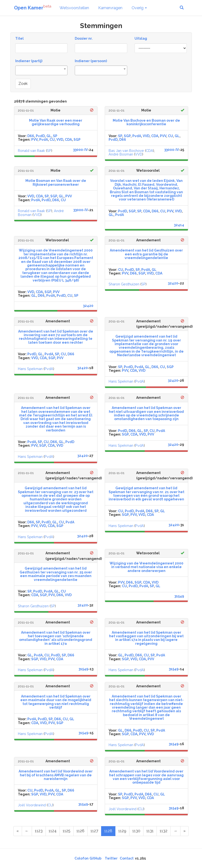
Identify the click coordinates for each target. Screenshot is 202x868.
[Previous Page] (27, 831)
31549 (179, 596)
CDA (68, 140)
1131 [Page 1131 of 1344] (150, 831)
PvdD (40, 136)
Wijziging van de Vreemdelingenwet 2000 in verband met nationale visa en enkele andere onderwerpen (146, 567)
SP (55, 136)
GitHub (95, 858)
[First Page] (18, 831)
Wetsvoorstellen (74, 8)
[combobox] (41, 70)
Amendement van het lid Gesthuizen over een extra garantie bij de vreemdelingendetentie (146, 254)
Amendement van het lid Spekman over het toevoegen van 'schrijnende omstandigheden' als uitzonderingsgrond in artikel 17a (56, 638)
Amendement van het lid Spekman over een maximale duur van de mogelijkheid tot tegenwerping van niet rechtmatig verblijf (56, 702)
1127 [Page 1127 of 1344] (94, 831)
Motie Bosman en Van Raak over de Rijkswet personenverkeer (56, 182)
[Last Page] (184, 831)
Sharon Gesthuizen (124, 284)
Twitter (111, 858)
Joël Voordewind (32, 805)
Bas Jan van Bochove (126, 151)
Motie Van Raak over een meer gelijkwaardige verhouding (56, 122)
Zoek (23, 84)
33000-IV (80, 150)
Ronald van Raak (31, 151)
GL (49, 136)
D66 (31, 136)
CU (52, 140)
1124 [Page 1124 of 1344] (53, 831)
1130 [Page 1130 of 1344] (136, 831)
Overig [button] (139, 8)
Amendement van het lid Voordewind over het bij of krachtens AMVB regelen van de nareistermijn (56, 775)
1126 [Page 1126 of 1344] (80, 831)
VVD (60, 140)
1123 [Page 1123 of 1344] (39, 831)
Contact (127, 858)
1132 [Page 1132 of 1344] (164, 831)
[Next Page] (175, 831)
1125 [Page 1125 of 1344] (67, 831)
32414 (179, 225)
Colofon (82, 858)
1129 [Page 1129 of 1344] (122, 831)
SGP (77, 140)
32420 (88, 306)
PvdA (44, 140)
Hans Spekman (30, 369)
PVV (34, 140)
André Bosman (121, 154)
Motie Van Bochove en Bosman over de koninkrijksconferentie (146, 122)
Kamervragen (110, 8)
